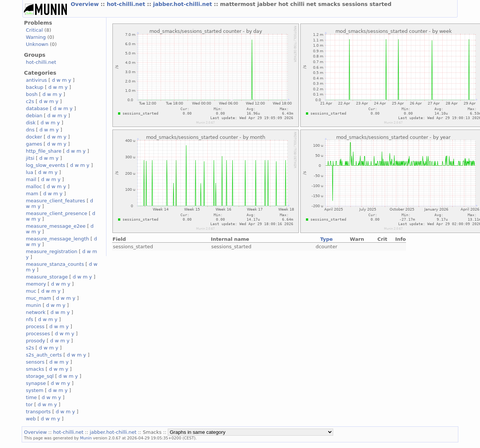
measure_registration (52, 251)
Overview (86, 4)
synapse (36, 383)
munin (33, 305)
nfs (30, 319)
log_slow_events (45, 165)
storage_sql (40, 376)
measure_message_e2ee (56, 226)
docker (34, 137)
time (31, 397)
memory (36, 284)
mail (31, 179)
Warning (36, 37)
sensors (35, 362)
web (31, 419)
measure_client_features (55, 201)
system (35, 390)
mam (32, 194)
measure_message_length (57, 239)
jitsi (30, 158)
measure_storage (47, 277)
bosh (32, 94)
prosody (35, 341)
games (34, 144)
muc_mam (38, 298)
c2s (30, 101)
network (36, 312)
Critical (34, 30)
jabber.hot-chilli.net (184, 4)
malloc (34, 186)
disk (31, 123)
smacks (35, 369)
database (37, 108)
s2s (30, 348)
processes (38, 334)
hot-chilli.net (127, 4)
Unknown (37, 44)
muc (31, 291)
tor (29, 405)
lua (30, 172)
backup (35, 87)
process (35, 326)
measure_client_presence (56, 213)
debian (34, 116)
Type (326, 239)
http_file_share (44, 151)
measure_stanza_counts (55, 264)
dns (30, 130)
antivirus (36, 80)
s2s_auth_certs (44, 355)
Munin (86, 438)
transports (38, 412)
